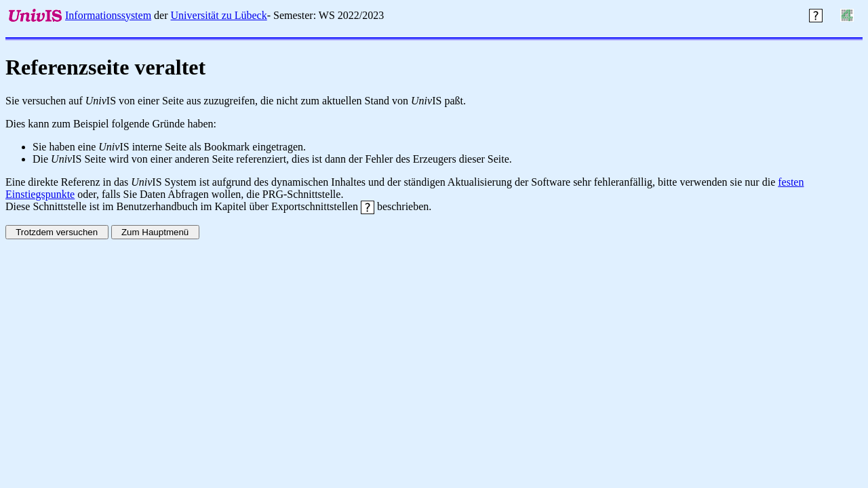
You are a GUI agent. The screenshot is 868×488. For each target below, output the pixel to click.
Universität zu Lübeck (219, 15)
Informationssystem (108, 15)
